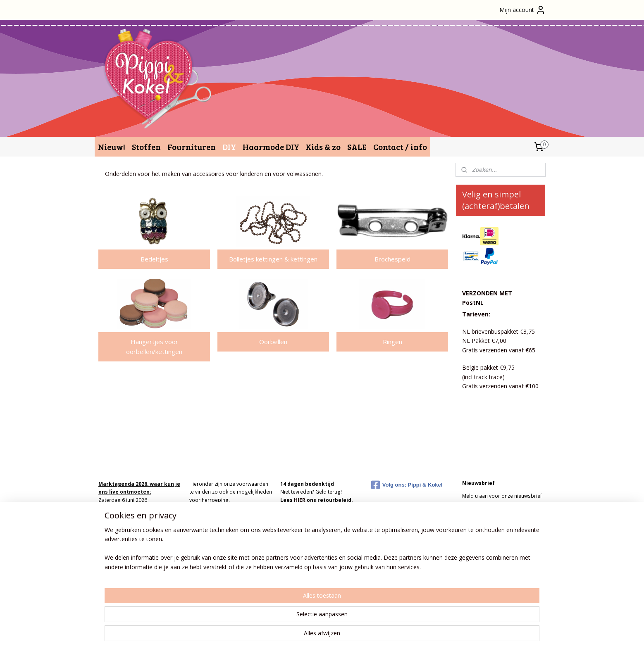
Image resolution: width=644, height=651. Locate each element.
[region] (267, 618)
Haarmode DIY (271, 147)
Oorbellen (273, 342)
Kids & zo (323, 147)
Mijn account (522, 10)
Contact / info (400, 147)
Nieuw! (112, 147)
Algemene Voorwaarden (218, 508)
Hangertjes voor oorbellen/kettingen (154, 347)
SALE (357, 147)
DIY (229, 147)
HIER (300, 500)
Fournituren (192, 147)
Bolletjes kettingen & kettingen (273, 259)
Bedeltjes (154, 259)
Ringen (392, 342)
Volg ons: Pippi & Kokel (407, 485)
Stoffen (146, 147)
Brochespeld (392, 259)
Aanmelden (484, 514)
